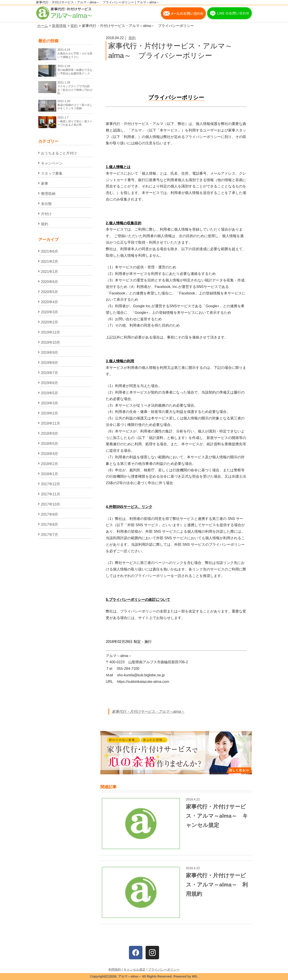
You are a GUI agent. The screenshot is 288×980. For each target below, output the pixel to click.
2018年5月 (50, 444)
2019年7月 (50, 373)
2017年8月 (50, 525)
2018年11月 (51, 423)
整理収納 (48, 194)
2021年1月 (50, 272)
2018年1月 (50, 474)
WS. (195, 976)
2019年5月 (50, 393)
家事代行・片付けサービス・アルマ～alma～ (148, 712)
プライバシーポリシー (164, 969)
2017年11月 (51, 494)
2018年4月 (50, 454)
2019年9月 (50, 353)
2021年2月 (50, 262)
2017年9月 (50, 514)
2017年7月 (50, 535)
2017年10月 (51, 504)
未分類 (46, 204)
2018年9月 (50, 433)
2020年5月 (50, 292)
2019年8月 (50, 363)
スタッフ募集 (52, 173)
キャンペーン (52, 163)
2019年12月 (51, 332)
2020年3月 (50, 312)
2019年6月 (50, 383)
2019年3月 (50, 403)
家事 (45, 184)
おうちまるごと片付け (59, 153)
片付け (46, 214)
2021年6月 (50, 251)
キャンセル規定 (135, 969)
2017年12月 (51, 484)
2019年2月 (50, 413)
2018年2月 (50, 464)
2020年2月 (50, 322)
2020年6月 (50, 282)
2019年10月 (51, 342)
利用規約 (115, 969)
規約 (132, 38)
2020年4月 (50, 302)
